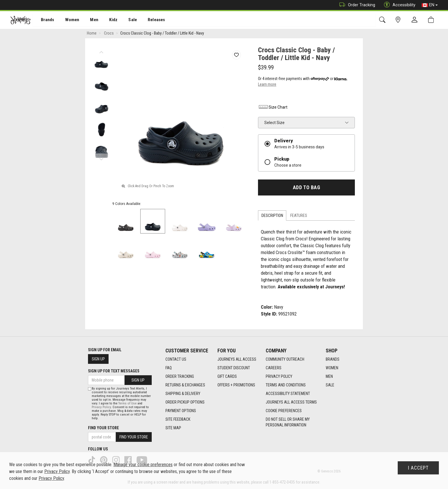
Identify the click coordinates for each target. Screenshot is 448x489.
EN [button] (430, 5)
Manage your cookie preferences (143, 465)
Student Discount (234, 368)
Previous (101, 51)
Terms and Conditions (286, 385)
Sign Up (98, 359)
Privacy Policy (279, 377)
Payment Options (181, 411)
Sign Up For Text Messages (114, 371)
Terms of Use (127, 403)
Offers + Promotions (236, 385)
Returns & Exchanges (185, 385)
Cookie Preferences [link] (284, 411)
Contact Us (176, 360)
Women (68, 20)
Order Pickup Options (185, 402)
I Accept (418, 468)
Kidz (107, 20)
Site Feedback (178, 420)
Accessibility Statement (288, 394)
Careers (274, 368)
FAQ (169, 368)
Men (89, 20)
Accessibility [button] (398, 5)
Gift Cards (227, 377)
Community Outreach (285, 360)
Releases (148, 20)
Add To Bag (306, 188)
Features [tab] (299, 216)
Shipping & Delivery (183, 394)
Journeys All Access (237, 360)
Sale (125, 20)
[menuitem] (44, 20)
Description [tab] (272, 216)
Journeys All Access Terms (291, 402)
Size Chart (273, 108)
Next (101, 159)
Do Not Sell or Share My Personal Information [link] (288, 422)
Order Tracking (356, 5)
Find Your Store (103, 428)
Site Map (173, 428)
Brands (44, 20)
